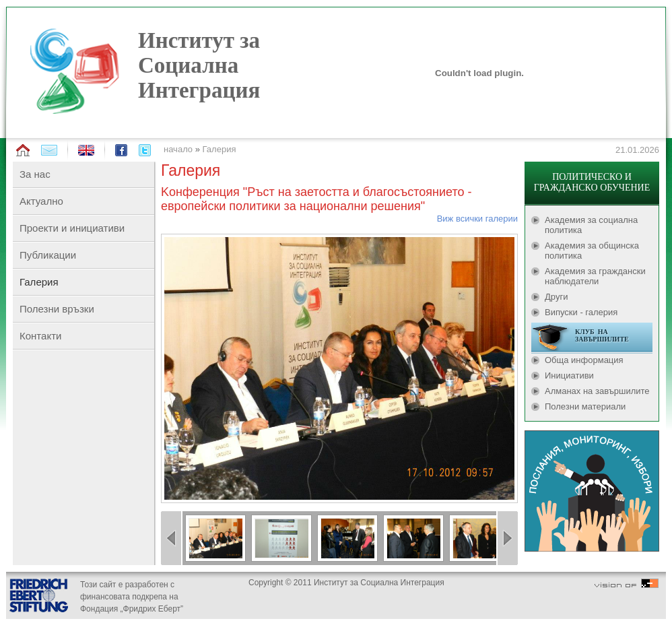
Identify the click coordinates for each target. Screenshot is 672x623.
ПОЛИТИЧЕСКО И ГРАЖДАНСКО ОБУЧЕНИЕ (592, 182)
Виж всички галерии (477, 219)
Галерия (220, 149)
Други (556, 297)
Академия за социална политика (591, 225)
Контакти (40, 336)
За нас (35, 174)
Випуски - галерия (581, 312)
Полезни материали (585, 406)
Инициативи (569, 375)
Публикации (48, 255)
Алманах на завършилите (597, 391)
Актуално (41, 201)
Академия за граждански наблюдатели (595, 276)
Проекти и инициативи (72, 228)
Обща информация (584, 360)
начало (178, 149)
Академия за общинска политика (592, 251)
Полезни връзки (57, 309)
